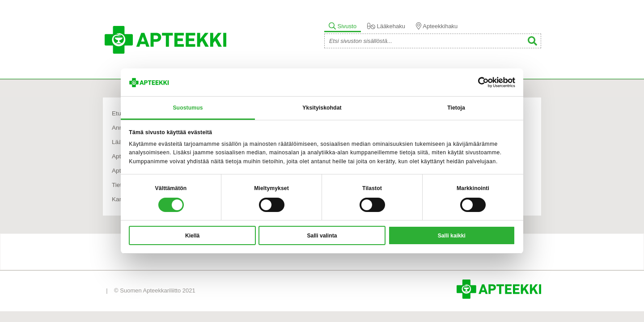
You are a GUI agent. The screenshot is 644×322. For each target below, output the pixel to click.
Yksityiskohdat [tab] (322, 108)
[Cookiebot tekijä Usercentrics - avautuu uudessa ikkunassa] (476, 82)
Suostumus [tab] (188, 108)
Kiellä (192, 236)
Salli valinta (322, 236)
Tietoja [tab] (456, 108)
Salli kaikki (452, 236)
